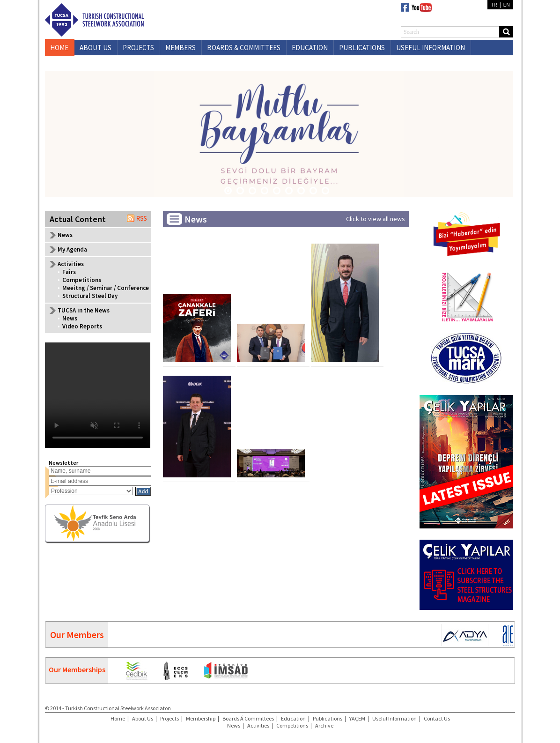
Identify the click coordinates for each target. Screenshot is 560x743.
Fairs (69, 272)
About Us (143, 718)
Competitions (82, 280)
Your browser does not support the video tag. (98, 395)
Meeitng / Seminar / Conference (106, 288)
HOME (59, 48)
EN (507, 5)
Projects (169, 718)
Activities (258, 725)
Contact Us (437, 718)
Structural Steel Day (90, 296)
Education (293, 718)
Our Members (77, 635)
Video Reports (82, 326)
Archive (324, 725)
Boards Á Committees (248, 718)
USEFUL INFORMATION (431, 48)
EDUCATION (310, 48)
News (65, 235)
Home (118, 718)
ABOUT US (96, 48)
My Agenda (72, 249)
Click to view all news (376, 219)
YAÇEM (357, 718)
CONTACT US (99, 63)
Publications (328, 718)
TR (494, 5)
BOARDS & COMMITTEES (244, 48)
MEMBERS (181, 48)
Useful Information (394, 718)
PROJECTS (138, 48)
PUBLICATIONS (362, 48)
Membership (201, 718)
